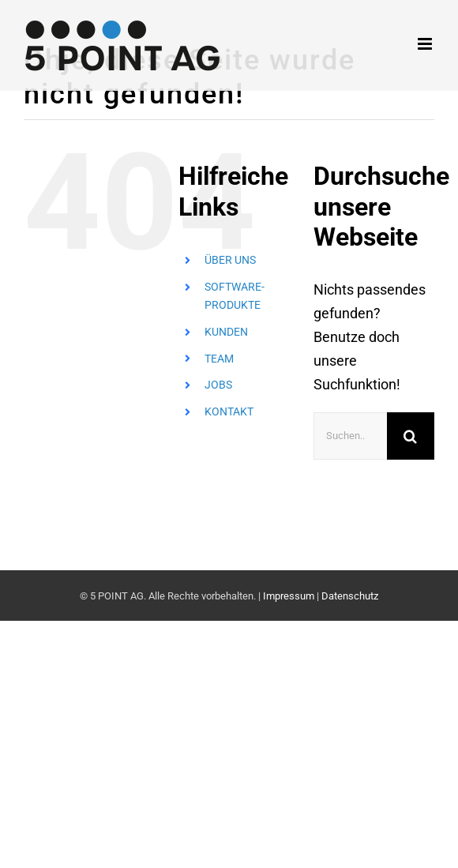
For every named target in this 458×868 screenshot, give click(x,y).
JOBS (218, 385)
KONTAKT (229, 411)
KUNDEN (226, 332)
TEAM (219, 359)
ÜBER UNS (230, 260)
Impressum (289, 596)
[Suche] (411, 436)
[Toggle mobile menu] (426, 44)
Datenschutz (350, 596)
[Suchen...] (350, 436)
